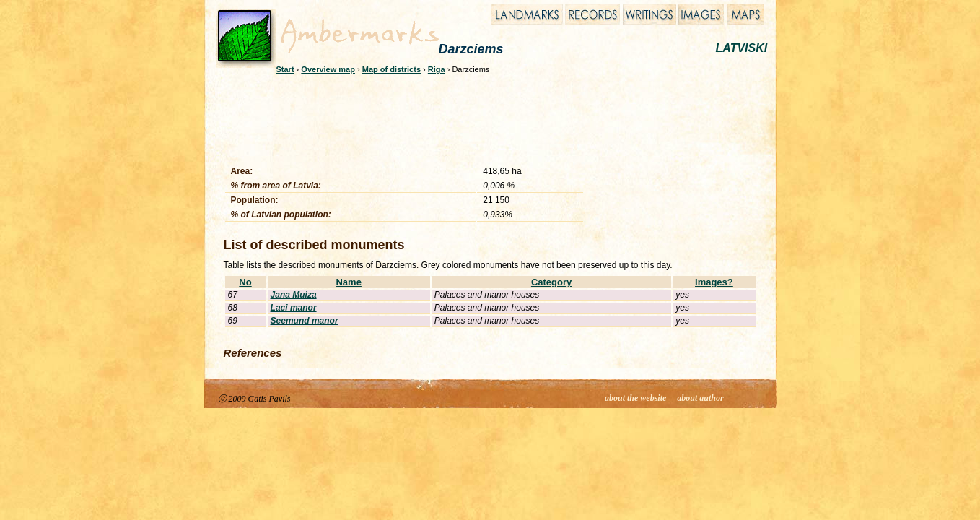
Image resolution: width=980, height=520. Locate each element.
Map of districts (391, 69)
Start (285, 69)
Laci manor (294, 308)
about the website (635, 398)
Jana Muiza (294, 295)
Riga (437, 69)
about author (700, 398)
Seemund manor (305, 321)
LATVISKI (742, 48)
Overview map (328, 69)
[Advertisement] (481, 117)
